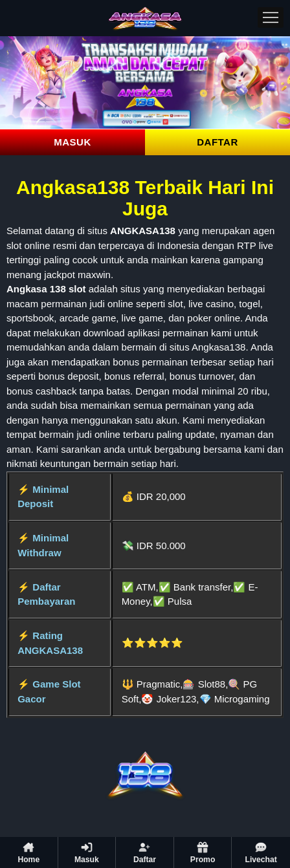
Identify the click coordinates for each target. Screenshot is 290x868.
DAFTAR (217, 142)
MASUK (72, 142)
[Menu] (271, 17)
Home (28, 852)
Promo (203, 852)
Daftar (145, 852)
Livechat (261, 852)
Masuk (87, 852)
